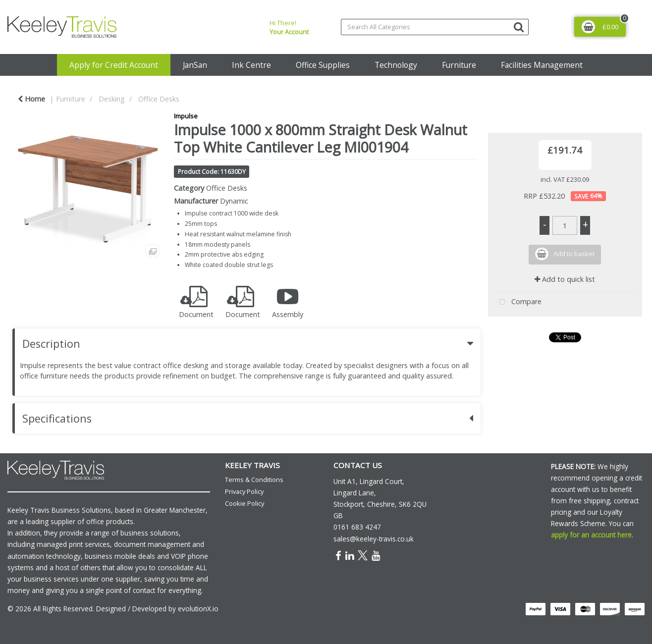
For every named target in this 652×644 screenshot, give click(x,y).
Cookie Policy (244, 503)
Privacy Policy (244, 491)
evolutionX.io (198, 609)
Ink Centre (251, 65)
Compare (518, 302)
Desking (112, 99)
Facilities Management (542, 65)
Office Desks (159, 99)
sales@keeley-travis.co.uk (374, 539)
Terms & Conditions (254, 480)
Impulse (186, 116)
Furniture (459, 65)
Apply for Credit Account (114, 65)
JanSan (195, 65)
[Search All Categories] (435, 27)
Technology (396, 65)
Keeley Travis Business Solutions (59, 510)
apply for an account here (591, 535)
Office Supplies (323, 65)
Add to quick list (565, 279)
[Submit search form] (519, 27)
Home (31, 99)
